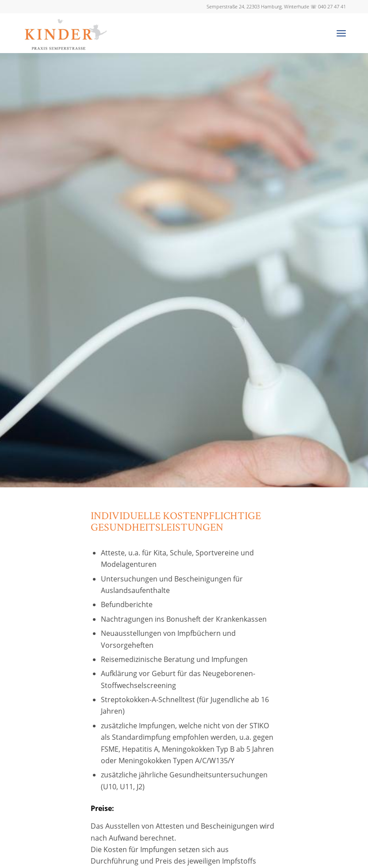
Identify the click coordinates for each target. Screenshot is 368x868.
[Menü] (341, 33)
